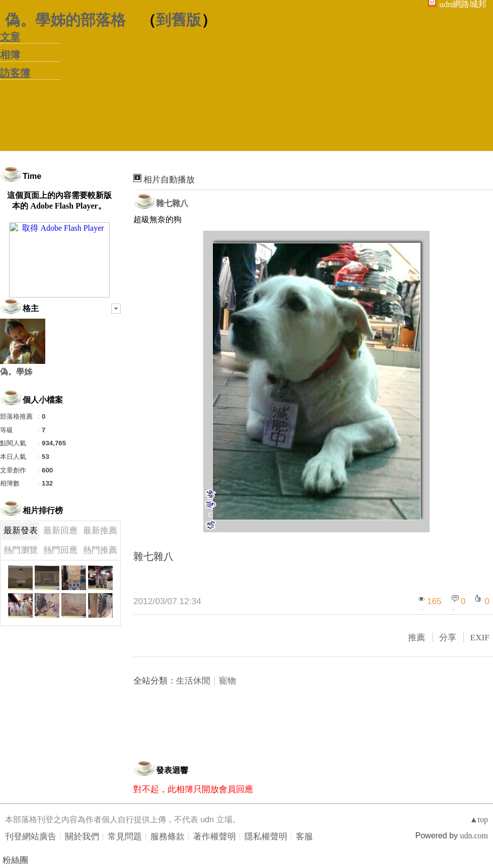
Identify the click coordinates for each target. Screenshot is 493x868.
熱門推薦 (100, 550)
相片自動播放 (169, 180)
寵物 (227, 681)
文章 (10, 37)
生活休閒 (193, 681)
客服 (304, 837)
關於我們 (82, 837)
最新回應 (60, 531)
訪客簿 (15, 73)
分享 (448, 638)
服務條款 (168, 837)
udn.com (474, 836)
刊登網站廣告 (31, 837)
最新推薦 (100, 531)
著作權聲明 (215, 837)
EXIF (480, 638)
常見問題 (125, 837)
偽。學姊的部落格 (65, 20)
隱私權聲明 (266, 837)
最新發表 (21, 531)
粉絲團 (15, 860)
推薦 (417, 638)
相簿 (10, 55)
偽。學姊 (16, 372)
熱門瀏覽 (21, 550)
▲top (479, 819)
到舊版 (179, 20)
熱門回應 (60, 550)
